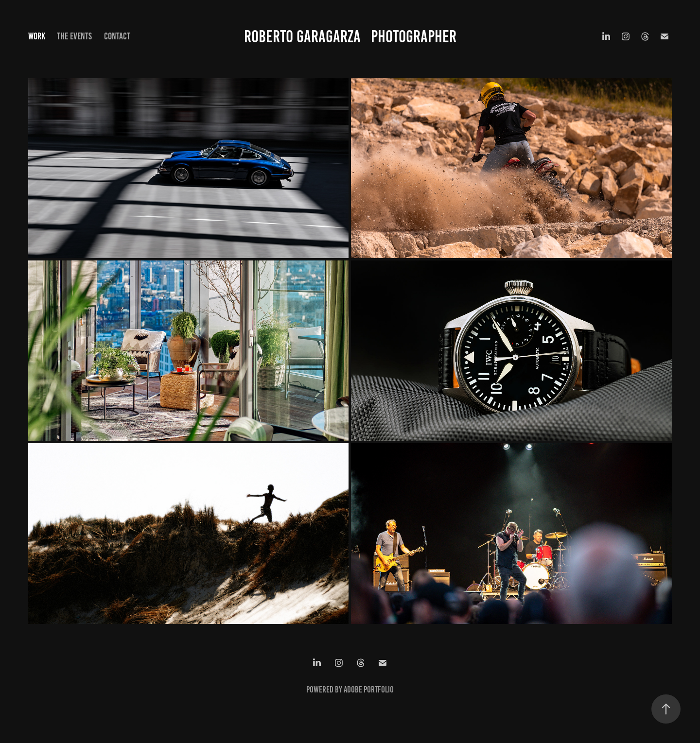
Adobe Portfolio (369, 690)
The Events (74, 36)
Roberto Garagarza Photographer (350, 36)
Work (37, 36)
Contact (117, 36)
